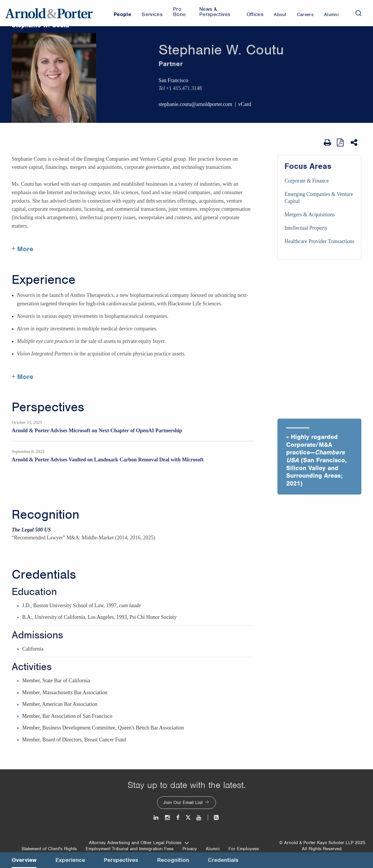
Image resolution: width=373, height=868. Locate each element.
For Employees (244, 849)
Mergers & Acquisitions (310, 215)
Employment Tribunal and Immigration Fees (130, 849)
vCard (245, 104)
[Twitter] (188, 817)
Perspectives (48, 407)
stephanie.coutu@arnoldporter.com (195, 104)
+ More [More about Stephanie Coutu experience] (23, 377)
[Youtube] (199, 817)
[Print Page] (327, 143)
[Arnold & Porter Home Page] (49, 13)
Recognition (45, 515)
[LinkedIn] (156, 817)
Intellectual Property (306, 228)
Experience (44, 280)
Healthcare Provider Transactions (319, 241)
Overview (24, 860)
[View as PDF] (341, 142)
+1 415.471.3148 (184, 88)
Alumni (213, 849)
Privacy (190, 849)
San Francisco (173, 80)
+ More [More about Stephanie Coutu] (23, 249)
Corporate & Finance (307, 181)
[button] (319, 457)
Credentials (44, 575)
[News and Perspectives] (214, 817)
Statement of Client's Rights (49, 849)
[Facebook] (178, 817)
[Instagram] (168, 817)
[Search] (358, 13)
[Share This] (354, 143)
